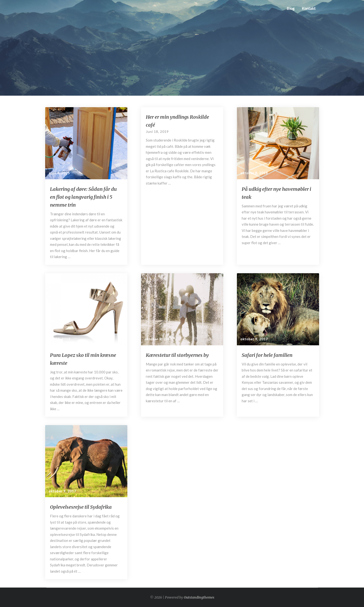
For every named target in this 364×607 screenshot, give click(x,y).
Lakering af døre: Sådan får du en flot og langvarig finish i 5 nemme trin (83, 197)
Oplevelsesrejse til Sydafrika (81, 507)
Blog (291, 8)
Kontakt (309, 8)
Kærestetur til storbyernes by (177, 355)
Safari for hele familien (267, 355)
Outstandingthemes (199, 597)
